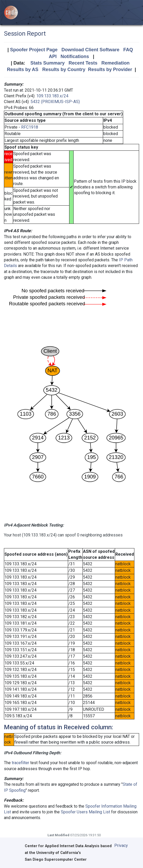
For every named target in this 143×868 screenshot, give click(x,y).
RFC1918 (30, 127)
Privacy (121, 845)
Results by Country (64, 69)
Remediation (115, 63)
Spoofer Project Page (34, 50)
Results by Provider (110, 69)
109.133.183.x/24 (52, 96)
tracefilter (20, 763)
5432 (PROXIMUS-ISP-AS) (55, 102)
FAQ (128, 50)
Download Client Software (91, 50)
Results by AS (23, 69)
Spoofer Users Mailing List (85, 812)
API (53, 56)
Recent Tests (83, 63)
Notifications (75, 56)
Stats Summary (48, 63)
